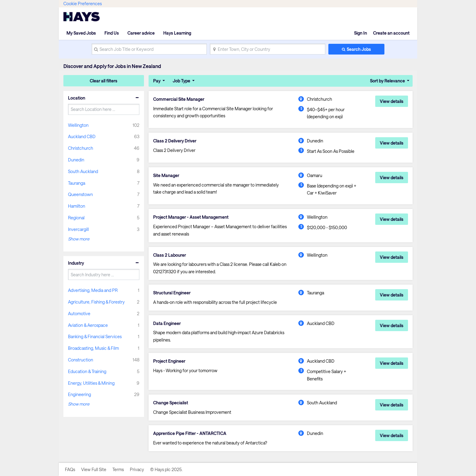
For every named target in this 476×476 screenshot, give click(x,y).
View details (392, 101)
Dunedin (76, 160)
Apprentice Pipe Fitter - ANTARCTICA (190, 433)
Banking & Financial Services (95, 336)
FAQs (70, 469)
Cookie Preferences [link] (83, 4)
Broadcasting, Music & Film (93, 348)
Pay (157, 81)
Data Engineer (167, 323)
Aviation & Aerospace (88, 325)
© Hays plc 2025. (166, 469)
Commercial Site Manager (179, 99)
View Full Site (94, 469)
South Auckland (83, 171)
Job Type (181, 81)
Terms (118, 469)
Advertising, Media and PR (93, 290)
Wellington (78, 125)
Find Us (112, 33)
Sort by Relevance (387, 81)
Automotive (79, 314)
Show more (79, 239)
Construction (81, 360)
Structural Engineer (172, 293)
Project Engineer (169, 361)
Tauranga (77, 183)
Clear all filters (104, 81)
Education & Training (87, 371)
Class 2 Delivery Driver (175, 141)
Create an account (391, 33)
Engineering (79, 394)
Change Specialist (171, 403)
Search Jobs (359, 49)
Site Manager (166, 176)
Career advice (141, 33)
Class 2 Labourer (170, 255)
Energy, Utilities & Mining (91, 383)
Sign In (361, 33)
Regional (76, 218)
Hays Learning (177, 33)
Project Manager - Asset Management (191, 217)
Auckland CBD (82, 136)
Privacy (137, 469)
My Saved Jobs (81, 33)
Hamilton (77, 206)
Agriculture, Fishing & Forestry (96, 302)
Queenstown (80, 194)
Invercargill (78, 229)
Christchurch (81, 148)
